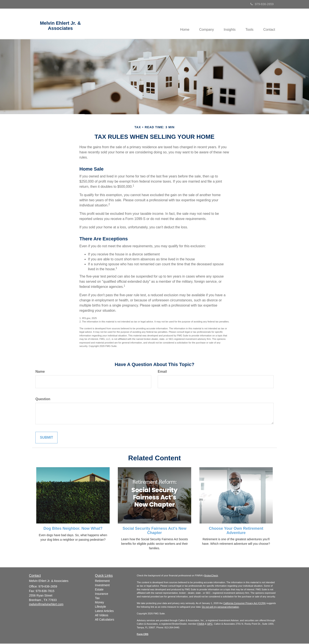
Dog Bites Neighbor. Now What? (73, 529)
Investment (102, 586)
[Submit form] (46, 438)
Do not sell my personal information (220, 607)
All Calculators (105, 620)
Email (162, 372)
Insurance (102, 594)
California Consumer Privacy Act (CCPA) (245, 604)
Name (40, 372)
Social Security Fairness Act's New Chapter (154, 531)
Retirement (102, 581)
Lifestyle (101, 607)
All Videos (102, 616)
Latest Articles (104, 611)
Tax (97, 598)
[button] (203, 24)
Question (43, 399)
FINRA (201, 624)
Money (100, 603)
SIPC (210, 624)
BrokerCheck (211, 576)
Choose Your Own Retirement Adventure (236, 531)
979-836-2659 (262, 4)
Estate (99, 590)
